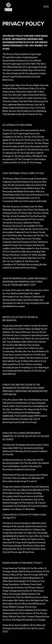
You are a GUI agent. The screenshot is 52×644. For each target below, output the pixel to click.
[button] (46, 7)
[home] (8, 7)
